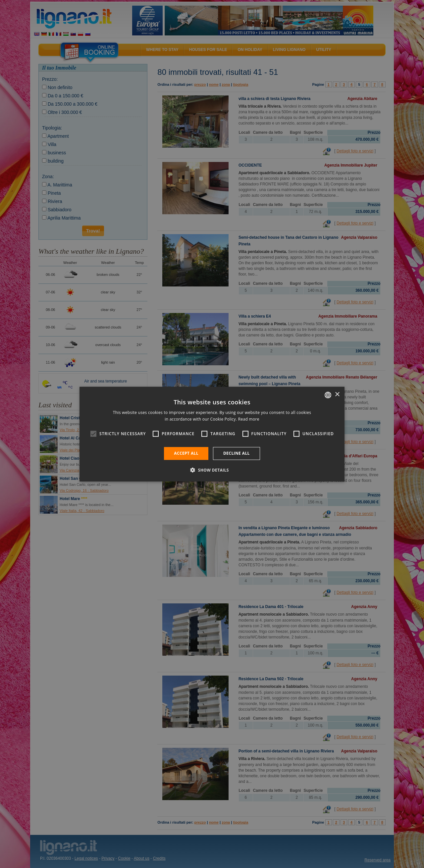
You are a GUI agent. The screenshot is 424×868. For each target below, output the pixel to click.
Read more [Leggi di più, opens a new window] (249, 419)
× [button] (337, 395)
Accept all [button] (186, 453)
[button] (212, 470)
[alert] (212, 434)
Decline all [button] (237, 453)
